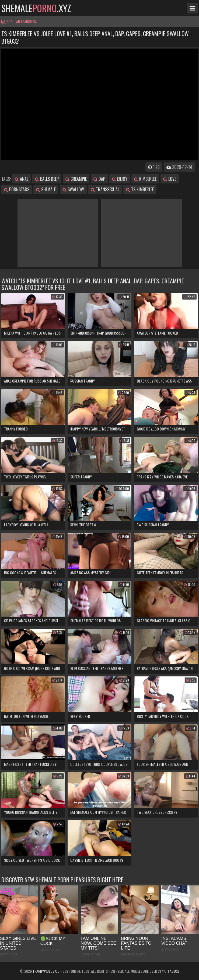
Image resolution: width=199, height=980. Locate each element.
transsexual (105, 189)
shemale (46, 189)
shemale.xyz (36, 8)
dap (99, 179)
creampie (76, 179)
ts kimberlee (140, 189)
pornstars (17, 189)
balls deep (47, 179)
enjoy (120, 179)
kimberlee (145, 179)
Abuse (174, 971)
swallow (73, 189)
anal (22, 179)
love (170, 179)
